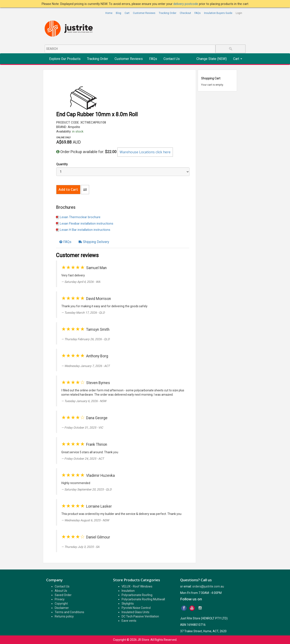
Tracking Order (168, 13)
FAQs (198, 13)
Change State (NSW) (212, 59)
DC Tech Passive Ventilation (140, 616)
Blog (119, 13)
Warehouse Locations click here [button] (145, 152)
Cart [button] (238, 59)
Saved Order (63, 595)
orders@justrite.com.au (208, 586)
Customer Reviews (144, 13)
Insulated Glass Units (135, 612)
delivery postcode (186, 4)
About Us (61, 591)
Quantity (62, 164)
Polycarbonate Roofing (137, 595)
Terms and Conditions (69, 612)
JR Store (143, 640)
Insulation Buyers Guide (218, 13)
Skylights (128, 604)
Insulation (128, 591)
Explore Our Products (65, 59)
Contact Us (172, 59)
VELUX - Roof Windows (137, 586)
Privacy (60, 599)
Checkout (185, 13)
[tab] (65, 242)
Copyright (61, 604)
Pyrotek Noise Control (136, 608)
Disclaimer (62, 608)
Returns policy (64, 616)
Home (109, 13)
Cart (127, 13)
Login (239, 13)
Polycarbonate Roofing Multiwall (143, 599)
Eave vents (129, 621)
